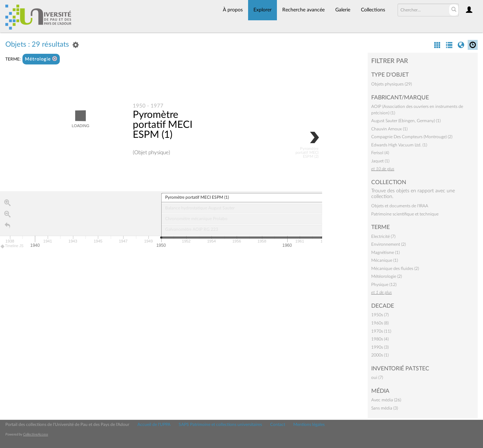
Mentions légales (309, 424)
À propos (233, 10)
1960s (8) (380, 323)
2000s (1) (380, 355)
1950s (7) (380, 315)
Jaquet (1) (380, 161)
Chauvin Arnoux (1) (389, 129)
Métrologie (41, 59)
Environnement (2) (388, 244)
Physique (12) (384, 285)
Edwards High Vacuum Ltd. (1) (399, 145)
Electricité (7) (383, 236)
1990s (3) (380, 347)
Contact (278, 424)
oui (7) (377, 377)
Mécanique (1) (385, 260)
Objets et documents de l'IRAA (400, 206)
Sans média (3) (385, 408)
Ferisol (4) (380, 153)
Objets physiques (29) (392, 84)
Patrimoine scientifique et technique (405, 214)
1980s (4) (380, 339)
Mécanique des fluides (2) (395, 269)
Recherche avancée (303, 10)
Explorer (262, 10)
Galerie (343, 10)
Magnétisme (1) (385, 252)
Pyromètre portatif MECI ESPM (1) (163, 125)
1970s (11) (381, 331)
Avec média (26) (386, 400)
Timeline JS (12, 246)
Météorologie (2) (387, 276)
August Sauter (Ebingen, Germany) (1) (406, 121)
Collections (373, 10)
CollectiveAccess (36, 434)
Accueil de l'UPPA (154, 424)
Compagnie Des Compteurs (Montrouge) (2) (412, 137)
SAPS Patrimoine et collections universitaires (220, 424)
